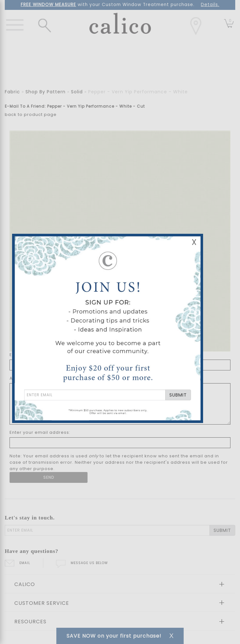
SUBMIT (178, 395)
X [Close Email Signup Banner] (194, 242)
